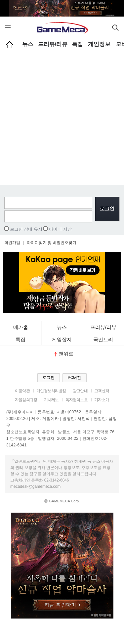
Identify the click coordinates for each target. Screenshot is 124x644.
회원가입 (12, 243)
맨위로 (64, 354)
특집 (77, 44)
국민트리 (103, 339)
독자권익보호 (77, 400)
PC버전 (75, 378)
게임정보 (99, 44)
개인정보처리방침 (51, 391)
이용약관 (22, 391)
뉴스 (28, 44)
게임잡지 (62, 339)
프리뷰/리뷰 (53, 44)
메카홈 (21, 327)
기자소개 (102, 400)
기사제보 (51, 400)
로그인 (49, 378)
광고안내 (80, 391)
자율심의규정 (26, 400)
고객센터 (102, 391)
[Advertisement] (62, 117)
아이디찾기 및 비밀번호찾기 (52, 243)
